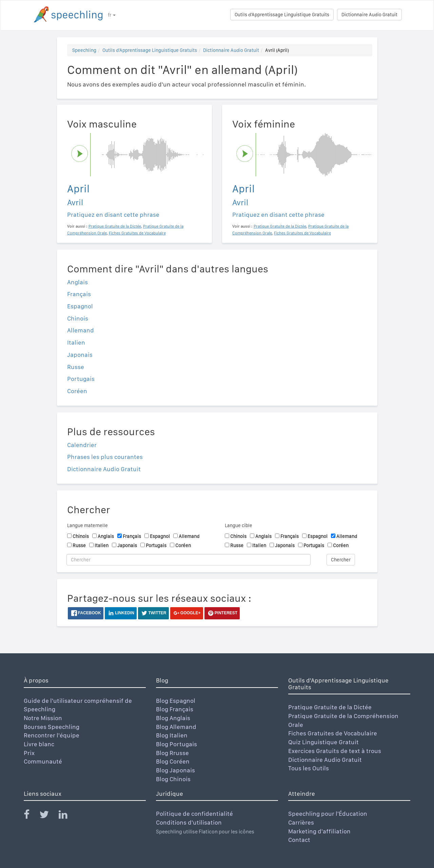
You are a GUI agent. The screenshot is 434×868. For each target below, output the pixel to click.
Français (79, 294)
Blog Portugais (176, 744)
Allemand (81, 330)
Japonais (80, 355)
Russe (76, 367)
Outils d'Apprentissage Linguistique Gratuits (282, 15)
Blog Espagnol (176, 701)
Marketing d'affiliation (319, 831)
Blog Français (175, 709)
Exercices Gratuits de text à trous (335, 751)
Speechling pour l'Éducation (328, 814)
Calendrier (82, 445)
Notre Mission (43, 718)
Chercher (341, 560)
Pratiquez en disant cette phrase (113, 215)
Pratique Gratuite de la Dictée (330, 707)
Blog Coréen (173, 761)
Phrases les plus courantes (105, 457)
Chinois (78, 318)
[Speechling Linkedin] (67, 816)
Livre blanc (39, 744)
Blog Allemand (176, 727)
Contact (299, 840)
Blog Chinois (173, 779)
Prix (29, 753)
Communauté (43, 761)
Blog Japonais (175, 770)
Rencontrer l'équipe (52, 735)
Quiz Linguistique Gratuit (323, 742)
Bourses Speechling (52, 727)
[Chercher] (189, 560)
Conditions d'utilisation (189, 822)
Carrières (301, 822)
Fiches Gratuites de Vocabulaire (333, 733)
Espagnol (80, 306)
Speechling (84, 50)
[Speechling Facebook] (31, 816)
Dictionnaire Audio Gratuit (369, 15)
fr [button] (112, 15)
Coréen (77, 391)
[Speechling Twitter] (48, 816)
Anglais (77, 282)
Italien (76, 342)
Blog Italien (172, 735)
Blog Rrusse (172, 753)
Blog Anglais (173, 718)
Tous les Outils (309, 768)
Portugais (81, 379)
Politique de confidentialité (194, 814)
